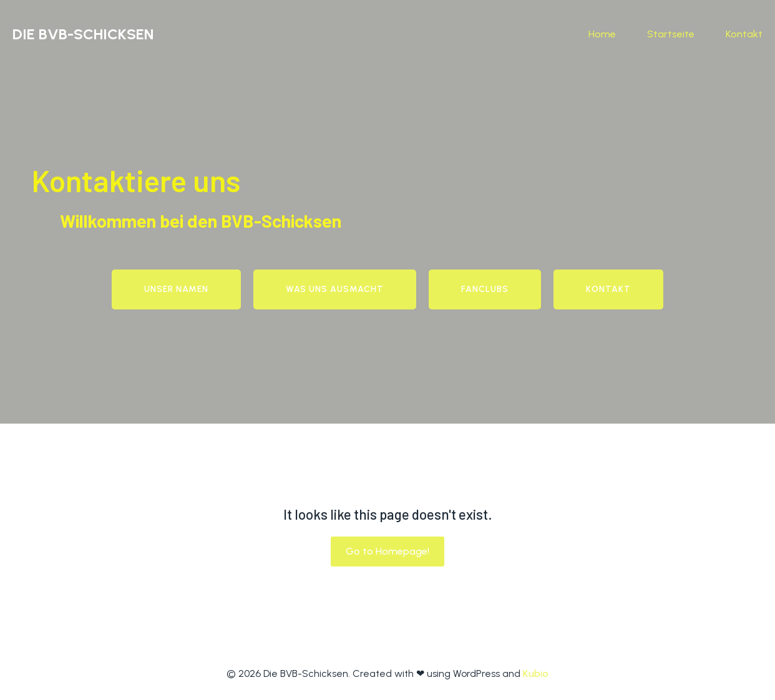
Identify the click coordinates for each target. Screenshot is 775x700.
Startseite (671, 34)
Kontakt (744, 34)
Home (602, 34)
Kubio (536, 673)
